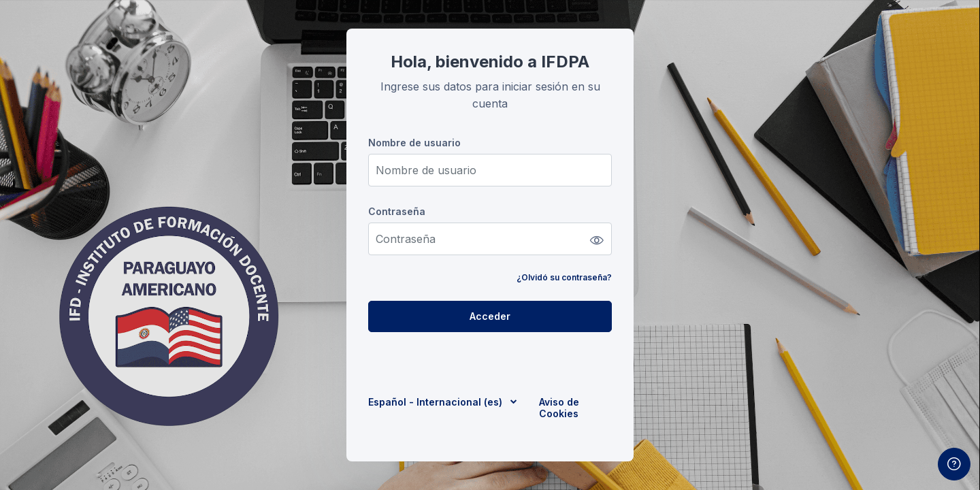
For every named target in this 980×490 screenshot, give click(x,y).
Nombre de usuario (414, 143)
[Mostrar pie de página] (954, 464)
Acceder (490, 316)
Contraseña (397, 211)
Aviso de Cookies (559, 408)
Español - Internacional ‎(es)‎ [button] (437, 402)
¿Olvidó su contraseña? (564, 277)
